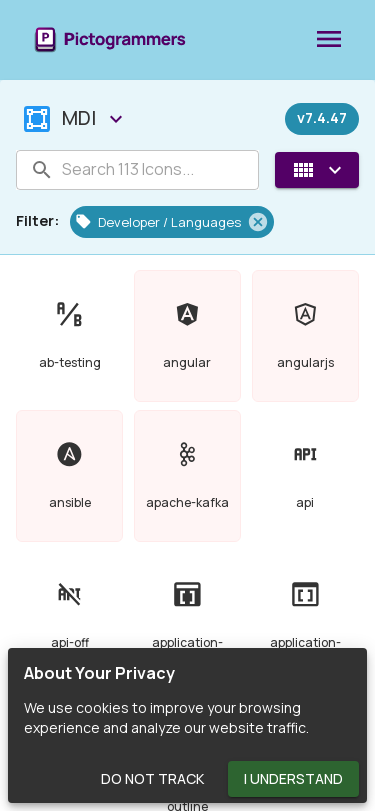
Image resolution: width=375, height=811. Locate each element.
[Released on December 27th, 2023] (322, 119)
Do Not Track (152, 779)
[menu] (329, 40)
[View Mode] (317, 170)
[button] (172, 222)
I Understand (293, 779)
